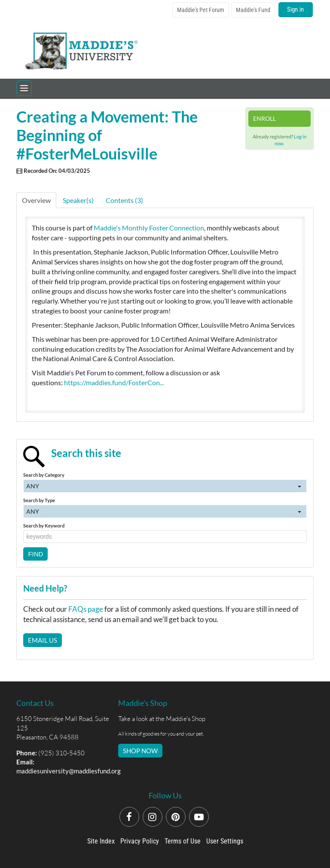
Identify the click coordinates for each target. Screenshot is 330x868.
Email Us (43, 640)
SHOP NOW (140, 751)
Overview (36, 200)
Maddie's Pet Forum (201, 10)
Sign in (296, 9)
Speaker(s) (78, 200)
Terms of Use (183, 841)
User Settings (225, 841)
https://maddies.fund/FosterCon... (114, 382)
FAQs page (86, 609)
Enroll (264, 118)
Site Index (101, 841)
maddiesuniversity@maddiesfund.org (69, 771)
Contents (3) (124, 200)
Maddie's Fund (253, 10)
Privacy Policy (140, 841)
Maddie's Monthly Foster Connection (149, 228)
